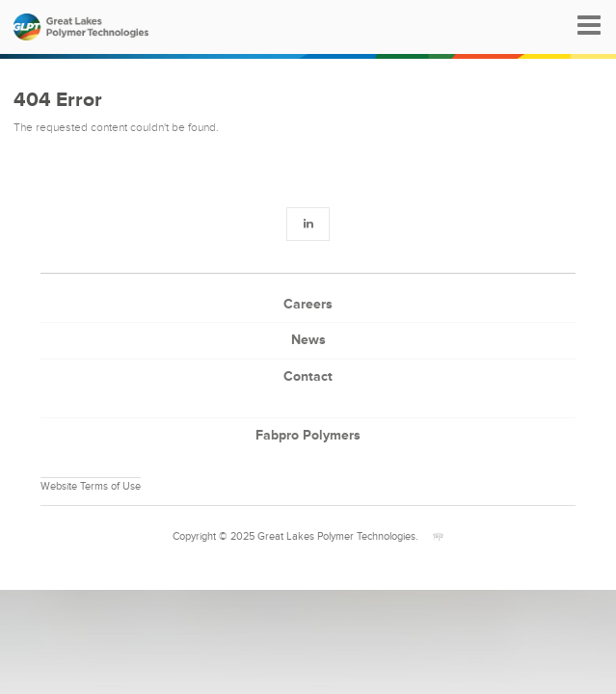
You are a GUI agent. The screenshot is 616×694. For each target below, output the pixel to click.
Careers (308, 304)
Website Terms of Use (91, 486)
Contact (308, 376)
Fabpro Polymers (308, 435)
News (308, 340)
